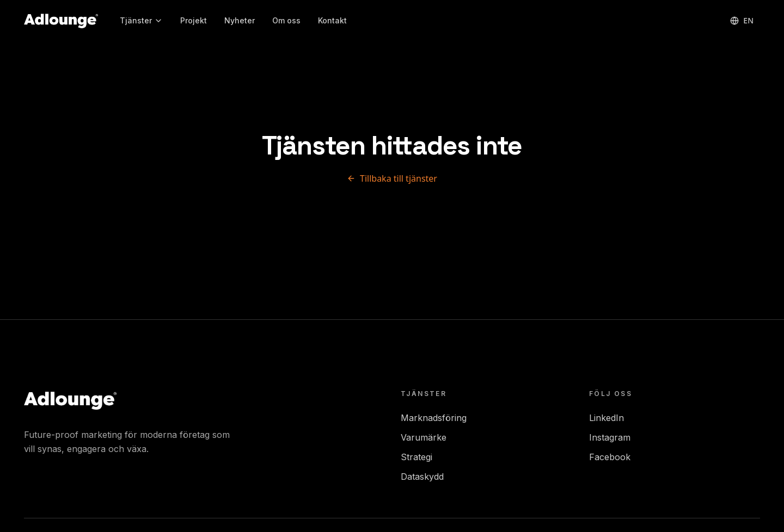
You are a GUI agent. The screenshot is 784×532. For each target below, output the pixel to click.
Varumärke (424, 437)
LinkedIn (607, 418)
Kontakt (332, 20)
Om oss (286, 20)
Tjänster (141, 20)
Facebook (610, 457)
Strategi (416, 457)
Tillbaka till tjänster (392, 178)
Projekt (194, 20)
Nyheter (240, 20)
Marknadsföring (434, 418)
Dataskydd (422, 477)
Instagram (610, 437)
